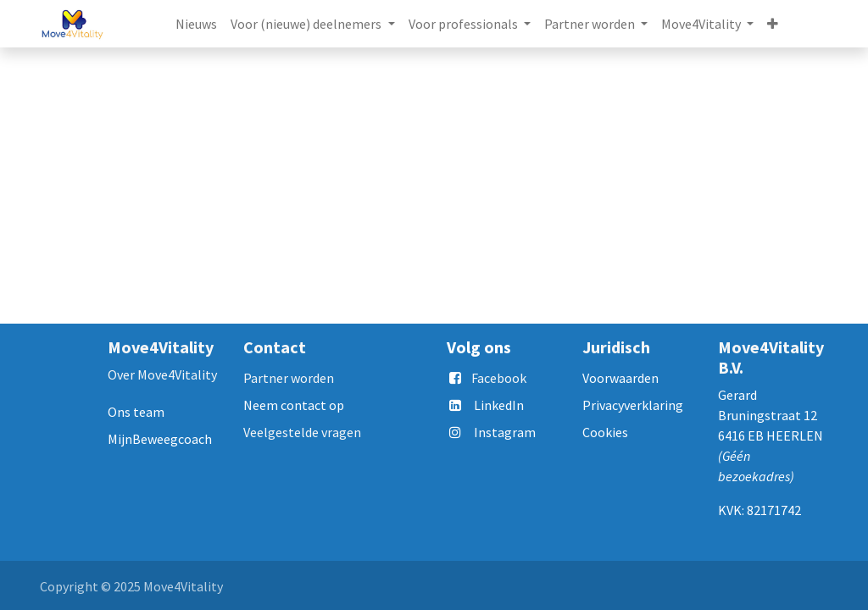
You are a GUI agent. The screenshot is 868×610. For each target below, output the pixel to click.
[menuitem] (196, 24)
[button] (773, 24)
